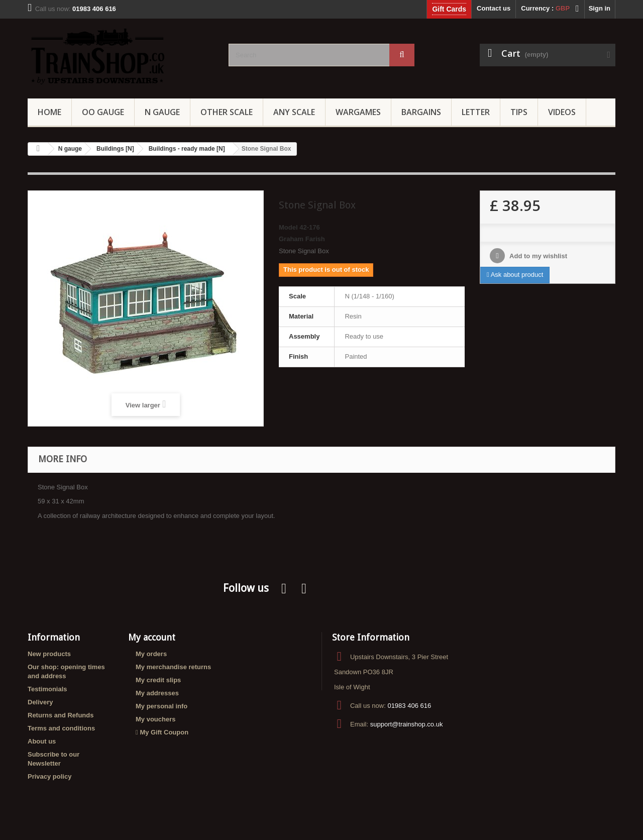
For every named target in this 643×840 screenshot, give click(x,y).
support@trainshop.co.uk (407, 724)
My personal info (162, 706)
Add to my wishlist (538, 256)
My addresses (157, 693)
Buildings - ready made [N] (187, 149)
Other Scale (227, 112)
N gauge (70, 149)
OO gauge (103, 112)
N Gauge (162, 112)
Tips (519, 112)
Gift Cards (449, 9)
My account (152, 637)
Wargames (358, 112)
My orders (151, 654)
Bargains (421, 112)
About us (42, 741)
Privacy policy (49, 776)
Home (49, 112)
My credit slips (158, 680)
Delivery (40, 702)
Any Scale (294, 112)
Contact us (494, 8)
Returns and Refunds (61, 715)
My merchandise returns (173, 667)
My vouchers (155, 719)
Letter (476, 112)
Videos (562, 112)
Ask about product (515, 275)
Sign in (600, 8)
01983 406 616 (409, 706)
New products (49, 654)
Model (288, 227)
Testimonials (47, 689)
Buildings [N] (115, 149)
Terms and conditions (61, 728)
